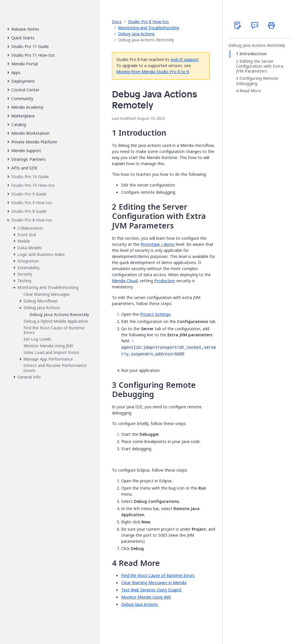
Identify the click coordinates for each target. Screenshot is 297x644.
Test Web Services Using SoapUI (151, 590)
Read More (250, 91)
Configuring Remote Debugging (257, 81)
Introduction (253, 54)
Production (165, 281)
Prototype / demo (158, 244)
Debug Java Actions (136, 34)
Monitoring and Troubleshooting (148, 28)
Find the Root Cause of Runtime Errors (158, 575)
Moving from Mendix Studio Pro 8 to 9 (153, 72)
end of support (185, 59)
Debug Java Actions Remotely (257, 45)
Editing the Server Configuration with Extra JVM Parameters (260, 66)
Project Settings (155, 314)
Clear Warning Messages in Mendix (154, 583)
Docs (117, 22)
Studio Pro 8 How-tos (148, 22)
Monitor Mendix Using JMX (146, 597)
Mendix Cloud (125, 281)
